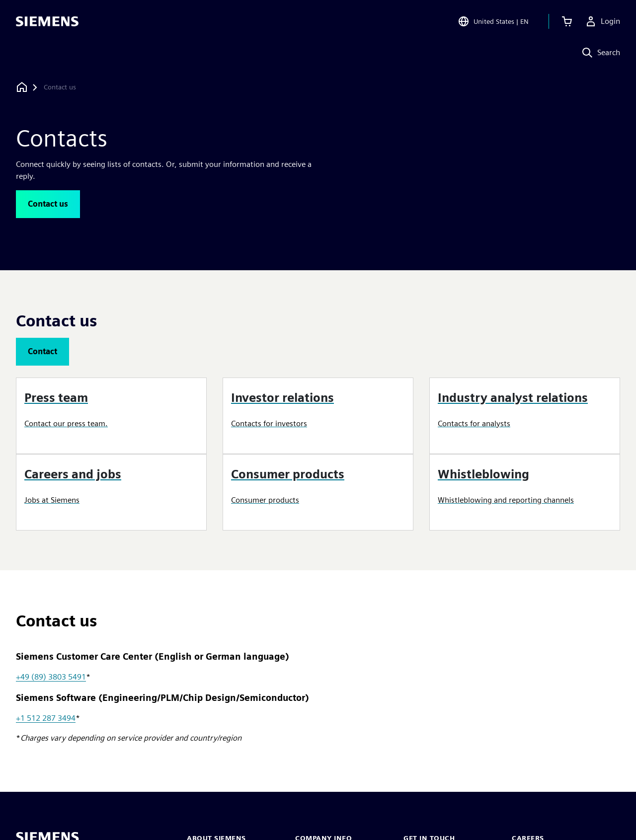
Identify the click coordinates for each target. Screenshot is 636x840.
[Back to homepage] (22, 87)
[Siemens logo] (47, 22)
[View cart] (567, 22)
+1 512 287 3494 (46, 718)
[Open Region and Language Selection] (493, 22)
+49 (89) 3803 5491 (51, 677)
